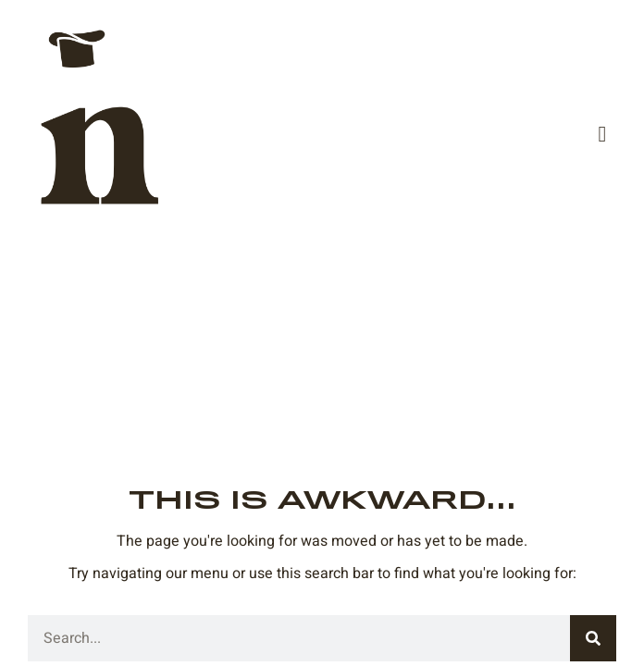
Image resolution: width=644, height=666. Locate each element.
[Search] (593, 638)
